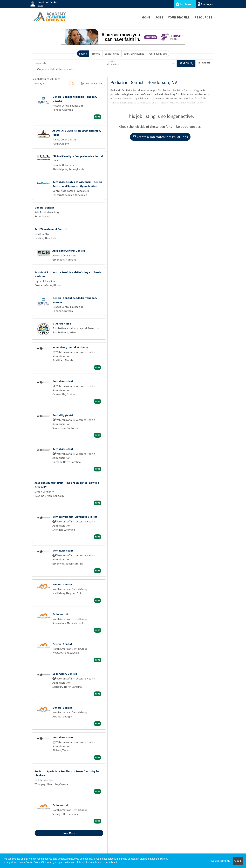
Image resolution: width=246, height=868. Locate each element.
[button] (204, 63)
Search (83, 54)
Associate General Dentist (69, 251)
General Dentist (44, 208)
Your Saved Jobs (158, 54)
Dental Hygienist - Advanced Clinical (75, 517)
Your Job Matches (134, 54)
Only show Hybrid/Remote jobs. (56, 69)
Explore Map (112, 54)
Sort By (38, 83)
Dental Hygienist (63, 415)
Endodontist (60, 614)
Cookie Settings (221, 861)
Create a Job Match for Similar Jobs (160, 137)
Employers (206, 4)
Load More (69, 833)
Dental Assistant (63, 381)
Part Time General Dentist (51, 229)
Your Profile (179, 17)
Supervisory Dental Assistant (70, 347)
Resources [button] (203, 17)
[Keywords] (69, 63)
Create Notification (92, 83)
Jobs (159, 17)
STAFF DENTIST (62, 323)
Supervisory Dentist (65, 674)
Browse (96, 54)
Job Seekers (185, 4)
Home (146, 17)
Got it (238, 861)
